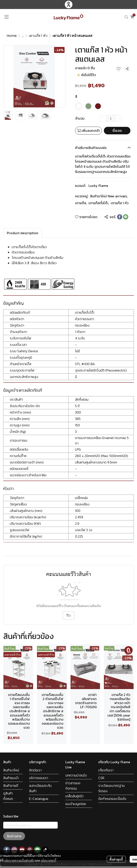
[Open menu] (6, 17)
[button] (126, 17)
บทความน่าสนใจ (76, 775)
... (23, 36)
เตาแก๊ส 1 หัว (38, 36)
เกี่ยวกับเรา (106, 770)
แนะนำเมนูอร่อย (76, 804)
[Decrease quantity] (103, 118)
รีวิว (68, 615)
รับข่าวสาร (14, 836)
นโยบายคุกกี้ (49, 860)
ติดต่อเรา (35, 770)
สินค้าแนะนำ (11, 778)
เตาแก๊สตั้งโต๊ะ (99, 203)
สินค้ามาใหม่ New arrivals (109, 196)
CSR (101, 778)
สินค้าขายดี (11, 786)
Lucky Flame (98, 186)
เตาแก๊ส (81, 203)
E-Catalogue (39, 799)
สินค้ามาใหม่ (11, 770)
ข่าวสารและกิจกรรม (73, 786)
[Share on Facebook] (120, 217)
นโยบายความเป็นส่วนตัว (19, 860)
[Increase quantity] (119, 118)
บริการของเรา (39, 778)
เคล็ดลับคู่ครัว (74, 796)
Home (12, 36)
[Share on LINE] (126, 217)
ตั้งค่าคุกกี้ (116, 859)
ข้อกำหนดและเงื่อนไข (112, 799)
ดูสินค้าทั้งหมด (8, 796)
